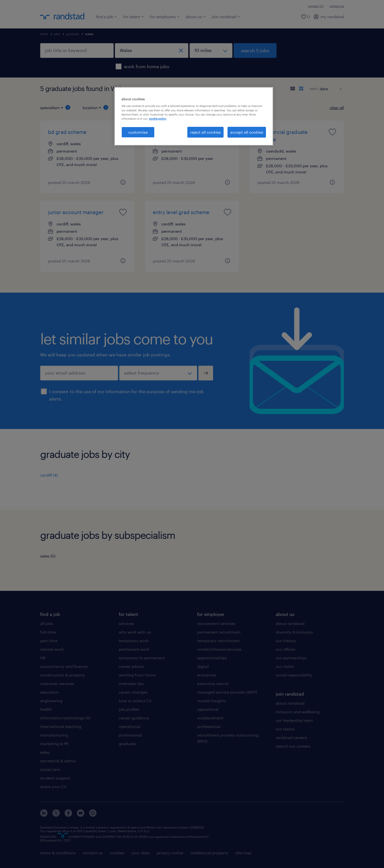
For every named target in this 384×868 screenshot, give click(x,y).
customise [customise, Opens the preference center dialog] (138, 132)
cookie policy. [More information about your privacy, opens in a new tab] (158, 119)
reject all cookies (205, 132)
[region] (194, 116)
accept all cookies (247, 132)
